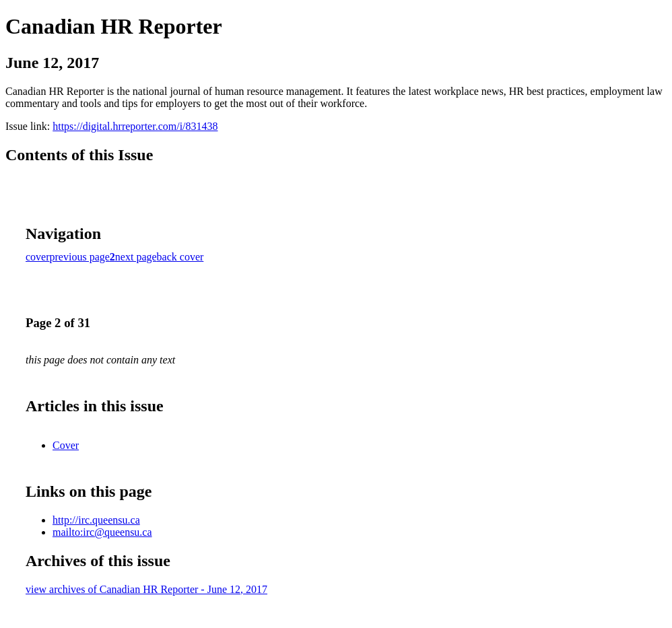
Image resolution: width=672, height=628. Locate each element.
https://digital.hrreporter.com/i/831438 (135, 126)
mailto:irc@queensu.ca (102, 532)
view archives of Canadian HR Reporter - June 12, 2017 (146, 589)
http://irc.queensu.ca (96, 520)
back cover (180, 257)
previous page (80, 257)
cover (38, 257)
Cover (66, 445)
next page (136, 257)
